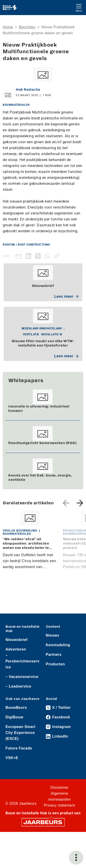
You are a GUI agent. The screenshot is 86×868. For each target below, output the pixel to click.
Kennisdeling (58, 645)
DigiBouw (14, 717)
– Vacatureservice (22, 677)
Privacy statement (59, 805)
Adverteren (16, 649)
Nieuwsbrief (17, 640)
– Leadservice (18, 686)
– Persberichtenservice (22, 661)
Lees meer (66, 296)
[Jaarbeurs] (43, 822)
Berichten (27, 27)
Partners (54, 655)
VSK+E (12, 758)
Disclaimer (59, 787)
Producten (55, 664)
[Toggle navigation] (79, 7)
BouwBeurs (16, 708)
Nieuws (53, 635)
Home (8, 27)
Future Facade (19, 748)
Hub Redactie (28, 90)
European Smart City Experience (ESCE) (21, 733)
